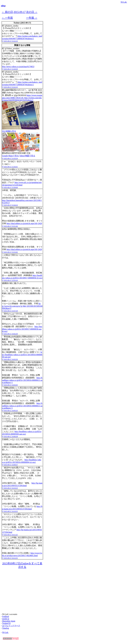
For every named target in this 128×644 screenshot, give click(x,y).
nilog (3, 6)
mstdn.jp (6, 619)
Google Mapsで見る (10, 156)
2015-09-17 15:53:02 (11, 252)
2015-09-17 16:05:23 (11, 410)
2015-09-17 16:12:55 (11, 558)
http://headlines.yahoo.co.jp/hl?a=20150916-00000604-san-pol (22, 354)
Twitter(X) (6, 623)
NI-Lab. (124, 2)
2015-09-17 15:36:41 (11, 167)
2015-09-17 (20, 12)
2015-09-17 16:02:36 (11, 334)
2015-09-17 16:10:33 (11, 488)
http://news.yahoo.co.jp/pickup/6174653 (18, 67)
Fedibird (5, 616)
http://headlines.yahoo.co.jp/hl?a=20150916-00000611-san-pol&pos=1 (22, 380)
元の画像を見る (9, 131)
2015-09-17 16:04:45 (11, 385)
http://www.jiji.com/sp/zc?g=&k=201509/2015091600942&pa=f (22, 306)
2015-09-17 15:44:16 (11, 205)
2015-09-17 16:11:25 (11, 535)
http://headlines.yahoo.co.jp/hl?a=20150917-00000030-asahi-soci (22, 329)
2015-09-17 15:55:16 (11, 280)
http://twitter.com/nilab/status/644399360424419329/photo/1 (22, 99)
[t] (3, 41)
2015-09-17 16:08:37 (11, 465)
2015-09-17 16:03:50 (11, 359)
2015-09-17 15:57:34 (11, 311)
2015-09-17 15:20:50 (11, 69)
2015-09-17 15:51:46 (11, 226)
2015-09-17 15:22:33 (11, 41)
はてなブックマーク (11, 626)
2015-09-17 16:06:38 (11, 436)
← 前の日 (7, 12)
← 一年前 (7, 18)
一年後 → (32, 18)
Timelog (5, 628)
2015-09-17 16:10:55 (11, 511)
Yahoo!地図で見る (27, 156)
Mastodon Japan (9, 621)
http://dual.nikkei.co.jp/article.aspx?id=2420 (24, 223)
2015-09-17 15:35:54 (11, 158)
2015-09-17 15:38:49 (11, 187)
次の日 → (32, 12)
